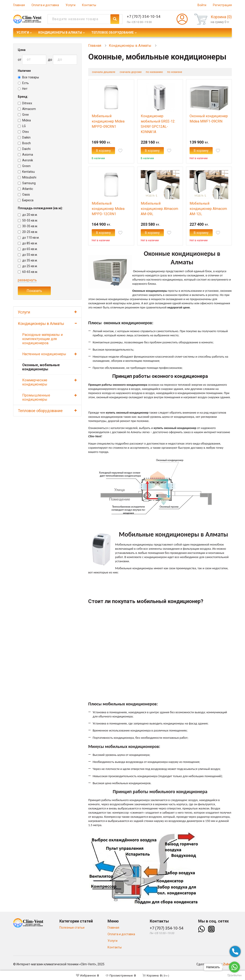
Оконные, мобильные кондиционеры (41, 367)
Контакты (89, 5)
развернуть (27, 280)
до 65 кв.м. (28, 249)
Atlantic (25, 189)
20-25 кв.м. (28, 232)
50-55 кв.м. (28, 220)
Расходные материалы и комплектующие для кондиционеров (42, 339)
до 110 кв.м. (29, 238)
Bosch (24, 143)
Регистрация (222, 5)
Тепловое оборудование (112, 32)
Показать (34, 291)
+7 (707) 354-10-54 (144, 17)
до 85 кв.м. (28, 243)
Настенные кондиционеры (44, 354)
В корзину (109, 154)
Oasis (24, 195)
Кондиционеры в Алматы (60, 32)
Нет (23, 89)
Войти (202, 5)
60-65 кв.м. (28, 272)
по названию (161, 72)
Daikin (24, 137)
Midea (24, 120)
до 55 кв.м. (28, 255)
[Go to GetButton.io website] (234, 975)
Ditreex (25, 103)
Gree (23, 115)
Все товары (28, 77)
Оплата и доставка (45, 5)
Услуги (70, 5)
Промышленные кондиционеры (36, 397)
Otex (23, 132)
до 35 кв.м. (28, 260)
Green (24, 166)
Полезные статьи (72, 935)
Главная (19, 5)
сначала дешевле (105, 72)
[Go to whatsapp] (234, 967)
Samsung (27, 183)
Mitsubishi (27, 177)
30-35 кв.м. (28, 226)
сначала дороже (135, 72)
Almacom (27, 109)
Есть (23, 83)
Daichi (24, 149)
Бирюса (26, 200)
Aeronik (25, 160)
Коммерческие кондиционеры (35, 382)
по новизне (183, 72)
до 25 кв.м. (28, 266)
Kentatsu (26, 172)
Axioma (25, 155)
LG (22, 126)
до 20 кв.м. (28, 215)
